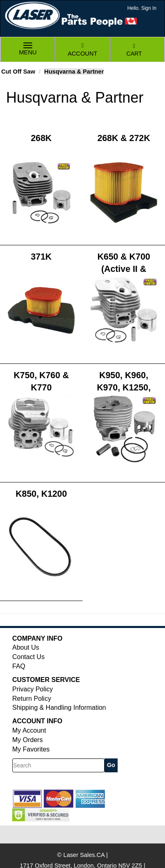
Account (82, 50)
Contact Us (28, 657)
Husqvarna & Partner (74, 72)
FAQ (19, 666)
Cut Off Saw (18, 72)
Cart (134, 50)
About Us (26, 647)
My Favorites (31, 749)
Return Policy (32, 699)
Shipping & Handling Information (59, 708)
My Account (29, 730)
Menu (28, 50)
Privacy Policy (33, 689)
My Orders (28, 740)
